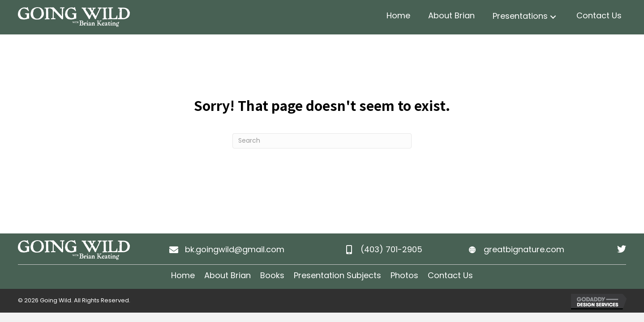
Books (272, 275)
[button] (553, 17)
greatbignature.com (524, 249)
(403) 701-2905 (391, 249)
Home (183, 275)
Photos (404, 275)
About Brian (228, 275)
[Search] (322, 141)
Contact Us (450, 275)
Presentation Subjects (337, 275)
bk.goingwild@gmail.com (235, 249)
